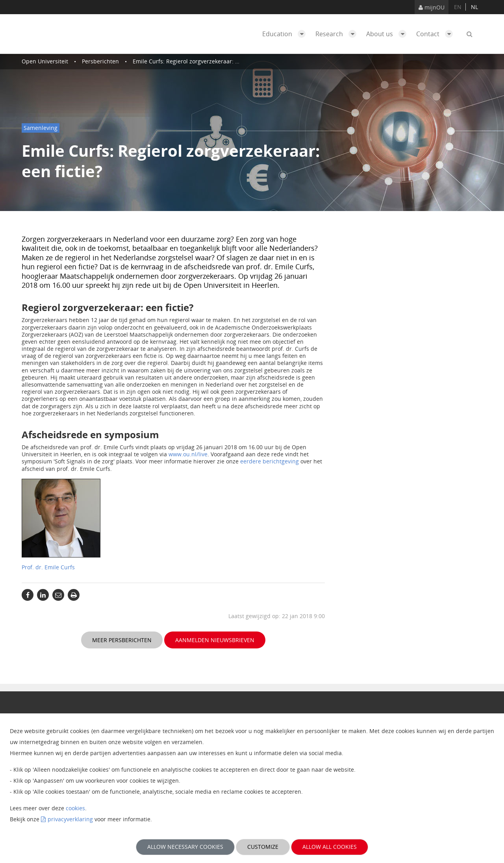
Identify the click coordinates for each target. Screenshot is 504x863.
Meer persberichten (122, 640)
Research (338, 34)
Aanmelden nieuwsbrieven (215, 640)
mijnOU (432, 7)
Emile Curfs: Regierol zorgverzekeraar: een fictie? (197, 61)
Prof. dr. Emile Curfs (48, 567)
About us (388, 34)
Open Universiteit (45, 61)
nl (474, 7)
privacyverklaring (70, 819)
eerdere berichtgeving (270, 461)
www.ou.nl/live (188, 454)
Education (286, 34)
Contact (436, 34)
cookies (75, 808)
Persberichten (100, 61)
